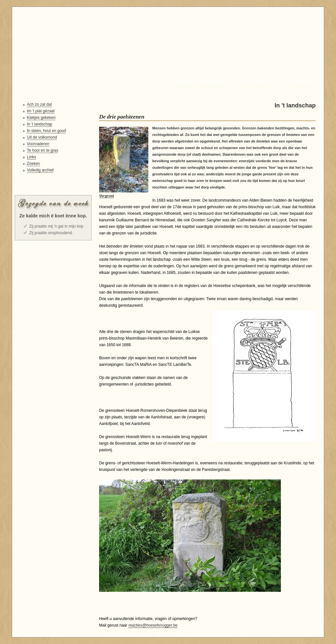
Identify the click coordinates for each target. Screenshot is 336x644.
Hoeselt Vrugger (197, 81)
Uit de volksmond (42, 137)
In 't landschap (40, 124)
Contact (255, 81)
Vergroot (106, 196)
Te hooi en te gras (42, 150)
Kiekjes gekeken (41, 118)
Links (31, 157)
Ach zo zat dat (39, 104)
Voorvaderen (38, 144)
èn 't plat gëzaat (41, 111)
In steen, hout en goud (46, 131)
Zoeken (300, 81)
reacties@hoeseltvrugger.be (153, 625)
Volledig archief (40, 170)
